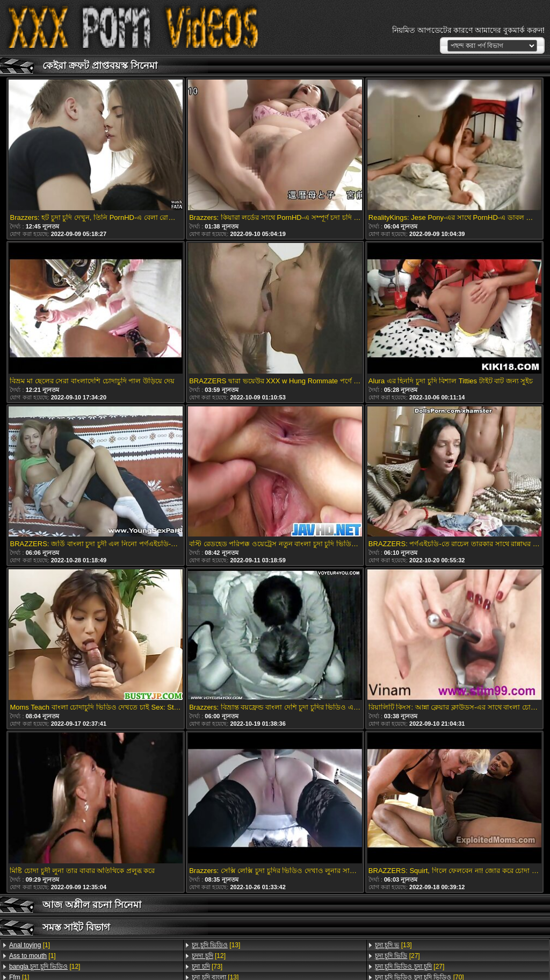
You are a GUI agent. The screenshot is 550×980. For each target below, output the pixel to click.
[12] (45, 967)
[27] (397, 956)
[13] (216, 945)
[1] (30, 945)
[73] (207, 967)
